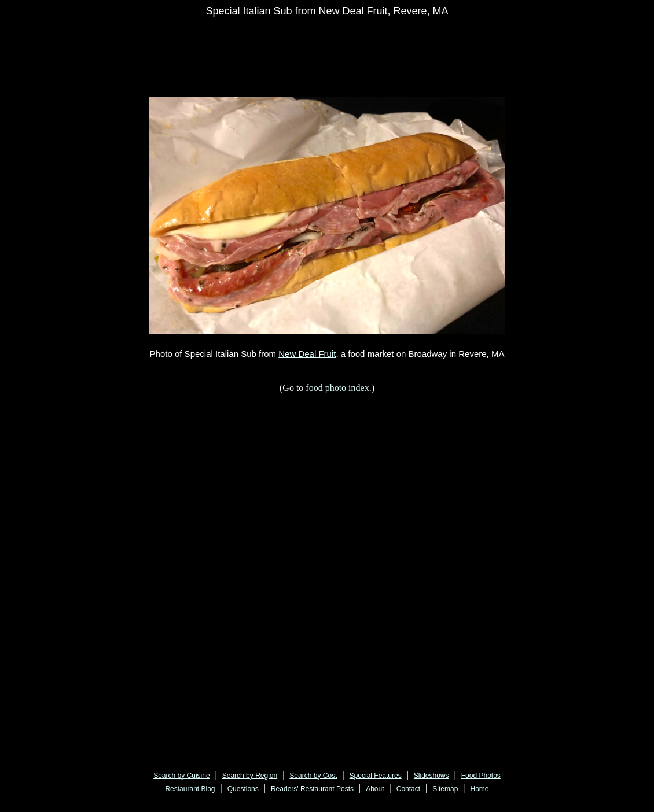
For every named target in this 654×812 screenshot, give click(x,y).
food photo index (337, 388)
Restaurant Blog (190, 789)
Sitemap (445, 789)
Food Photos (481, 776)
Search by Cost (313, 776)
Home (480, 789)
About (375, 789)
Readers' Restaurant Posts (312, 789)
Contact (408, 789)
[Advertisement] (361, 50)
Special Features (376, 776)
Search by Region (250, 776)
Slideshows (431, 776)
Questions (243, 789)
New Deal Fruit (307, 354)
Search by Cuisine (181, 776)
